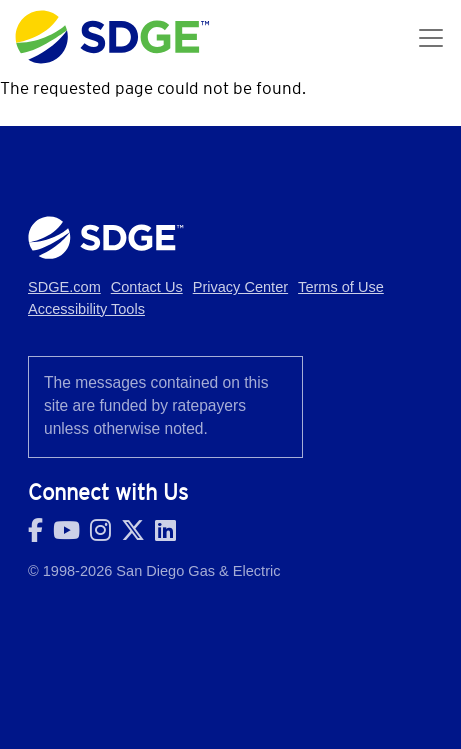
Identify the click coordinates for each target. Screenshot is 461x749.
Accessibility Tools (86, 309)
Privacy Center (240, 287)
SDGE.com (64, 287)
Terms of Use (341, 287)
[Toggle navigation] (431, 38)
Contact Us (147, 287)
